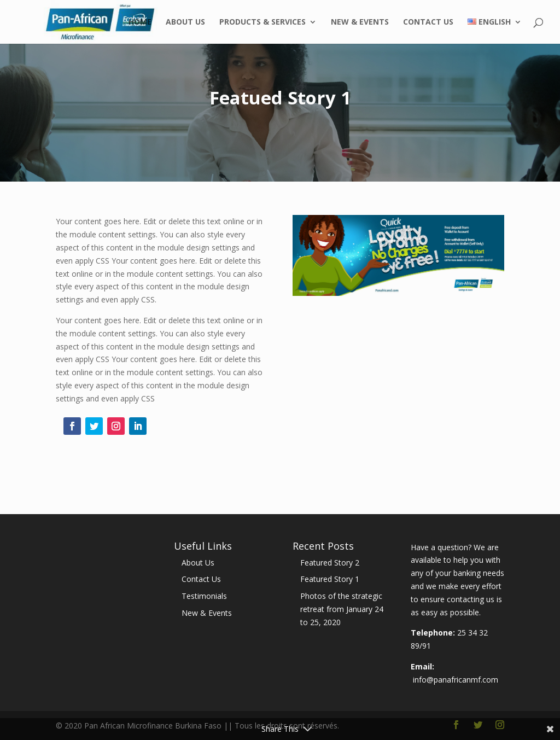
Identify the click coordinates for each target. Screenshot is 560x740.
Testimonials (204, 596)
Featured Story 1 (330, 579)
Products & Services (262, 22)
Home (140, 22)
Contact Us (428, 22)
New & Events (360, 22)
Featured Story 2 (330, 563)
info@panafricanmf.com (456, 680)
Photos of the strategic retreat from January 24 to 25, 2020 (342, 609)
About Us (185, 22)
